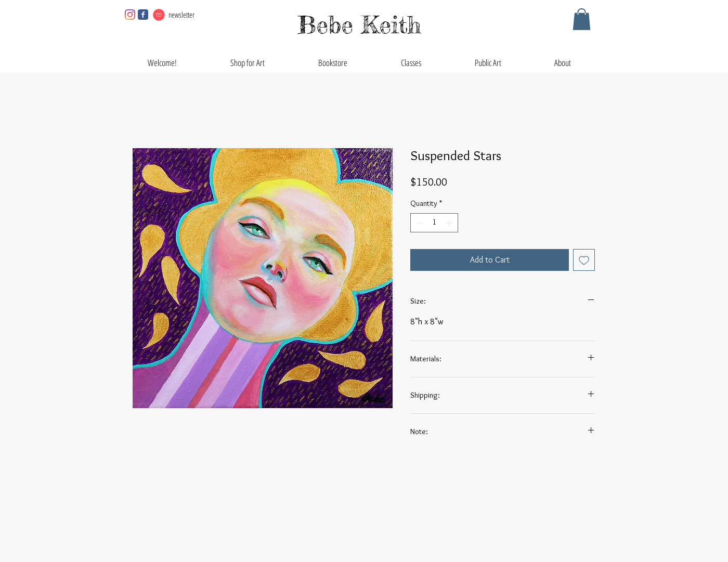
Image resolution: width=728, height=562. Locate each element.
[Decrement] (418, 223)
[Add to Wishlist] (584, 260)
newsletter (181, 15)
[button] (582, 19)
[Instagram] (130, 15)
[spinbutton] (434, 223)
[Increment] (450, 223)
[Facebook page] (143, 15)
